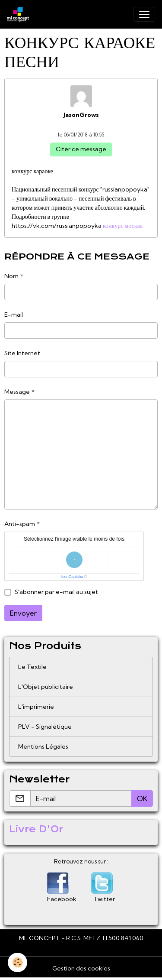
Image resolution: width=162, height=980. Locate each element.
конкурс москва (123, 226)
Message (17, 392)
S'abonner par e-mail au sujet (56, 592)
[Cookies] (17, 962)
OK (142, 798)
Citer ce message (81, 149)
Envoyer (23, 613)
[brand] (20, 14)
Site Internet (22, 353)
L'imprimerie (36, 707)
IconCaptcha (72, 577)
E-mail (14, 315)
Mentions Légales (43, 746)
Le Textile (32, 667)
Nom (11, 276)
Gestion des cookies (81, 968)
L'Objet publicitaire (46, 687)
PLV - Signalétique (45, 727)
